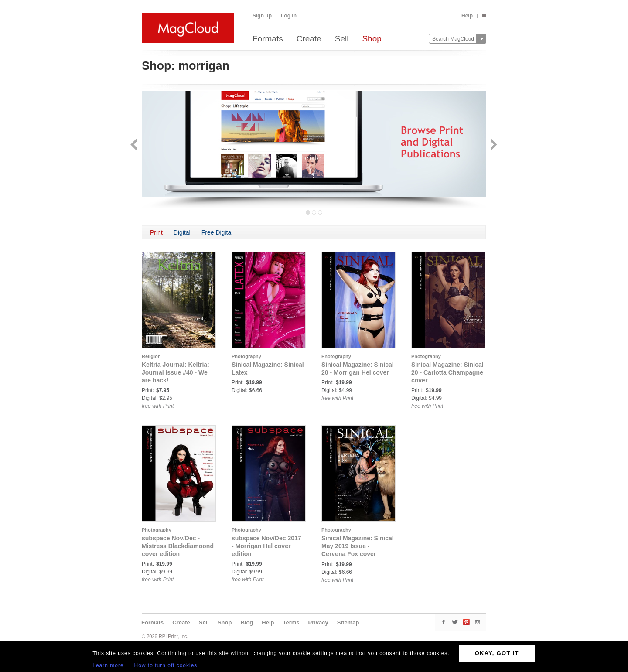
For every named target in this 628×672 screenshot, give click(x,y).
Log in (289, 16)
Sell (342, 39)
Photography (246, 356)
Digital (182, 232)
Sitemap (348, 623)
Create (309, 39)
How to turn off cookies (166, 665)
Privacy (318, 623)
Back (135, 145)
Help (467, 16)
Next (493, 145)
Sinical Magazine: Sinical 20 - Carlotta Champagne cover (447, 372)
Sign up (262, 16)
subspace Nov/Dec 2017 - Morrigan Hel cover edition (266, 546)
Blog (247, 623)
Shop (372, 39)
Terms (291, 623)
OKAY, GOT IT (497, 653)
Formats (268, 39)
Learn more (108, 665)
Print (156, 232)
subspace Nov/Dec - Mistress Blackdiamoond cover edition (178, 546)
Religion (151, 356)
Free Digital (217, 232)
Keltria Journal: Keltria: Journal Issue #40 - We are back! (176, 372)
